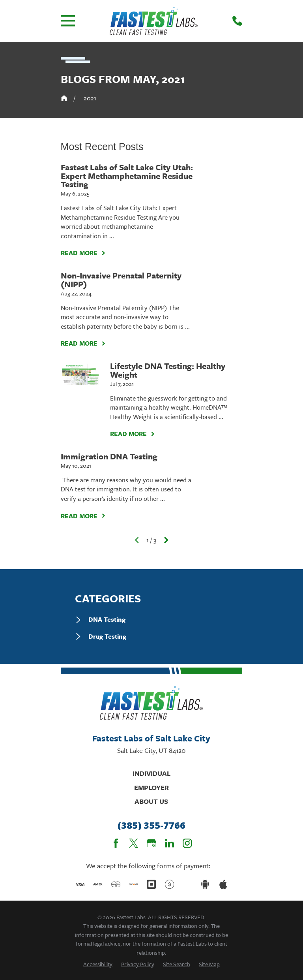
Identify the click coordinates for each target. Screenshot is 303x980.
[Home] (154, 21)
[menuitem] (151, 620)
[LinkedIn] (169, 843)
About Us (151, 801)
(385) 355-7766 (151, 825)
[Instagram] (187, 843)
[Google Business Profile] (151, 843)
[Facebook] (116, 843)
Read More (83, 253)
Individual (151, 773)
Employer (151, 787)
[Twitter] (134, 843)
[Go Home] (64, 98)
